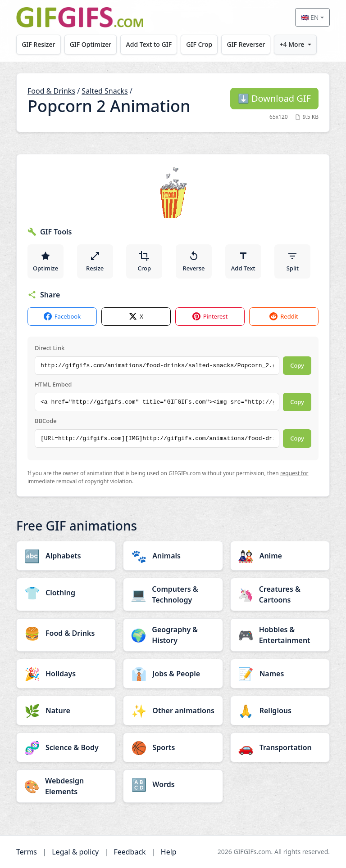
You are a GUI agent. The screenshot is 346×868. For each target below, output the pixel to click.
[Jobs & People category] (173, 674)
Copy (297, 365)
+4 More (292, 44)
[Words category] (173, 784)
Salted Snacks (105, 91)
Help (169, 852)
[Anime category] (280, 556)
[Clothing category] (66, 593)
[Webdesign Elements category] (66, 786)
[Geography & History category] (173, 635)
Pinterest (210, 317)
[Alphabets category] (66, 556)
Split (293, 261)
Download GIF (274, 98)
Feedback (130, 852)
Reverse (193, 261)
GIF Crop (200, 44)
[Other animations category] (173, 711)
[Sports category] (173, 747)
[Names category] (280, 674)
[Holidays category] (66, 674)
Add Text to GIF (149, 44)
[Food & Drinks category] (66, 633)
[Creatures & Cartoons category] (280, 594)
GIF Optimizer (91, 44)
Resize (95, 261)
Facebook (62, 317)
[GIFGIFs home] (80, 17)
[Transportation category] (280, 747)
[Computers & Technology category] (173, 594)
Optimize (46, 261)
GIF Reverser (246, 44)
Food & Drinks (51, 91)
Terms (27, 852)
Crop (145, 261)
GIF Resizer (38, 44)
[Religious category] (280, 711)
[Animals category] (173, 556)
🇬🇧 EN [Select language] (310, 17)
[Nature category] (66, 711)
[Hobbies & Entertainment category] (280, 635)
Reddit (284, 317)
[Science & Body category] (66, 747)
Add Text (243, 261)
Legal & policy (75, 852)
